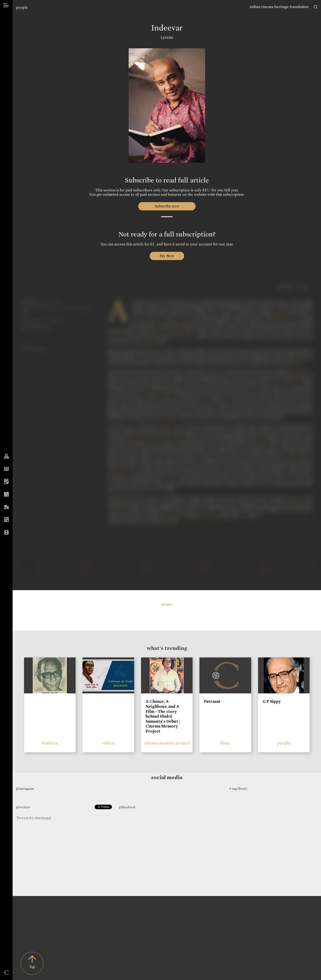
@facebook (127, 807)
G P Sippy (272, 701)
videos (108, 743)
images (167, 604)
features (50, 743)
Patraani (212, 701)
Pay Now (167, 256)
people (22, 7)
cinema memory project (167, 743)
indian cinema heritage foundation (279, 7)
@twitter (23, 807)
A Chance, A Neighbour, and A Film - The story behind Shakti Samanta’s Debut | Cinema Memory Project (163, 716)
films (225, 743)
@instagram (25, 789)
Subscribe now (167, 206)
